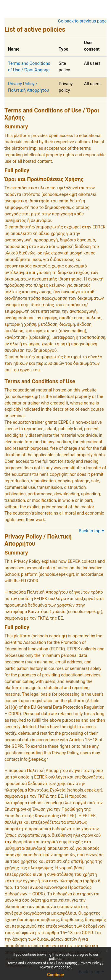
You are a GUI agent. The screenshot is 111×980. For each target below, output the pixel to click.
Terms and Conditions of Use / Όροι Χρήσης (43, 963)
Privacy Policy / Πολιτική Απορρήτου (71, 965)
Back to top (91, 531)
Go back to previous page (82, 21)
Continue (55, 975)
